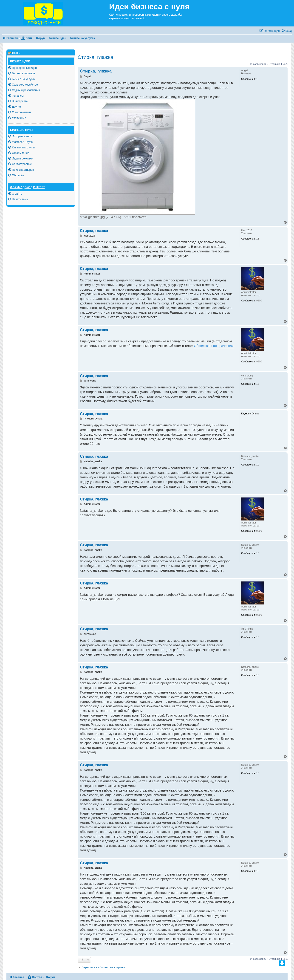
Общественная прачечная (214, 346)
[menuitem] (287, 31)
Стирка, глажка (95, 57)
